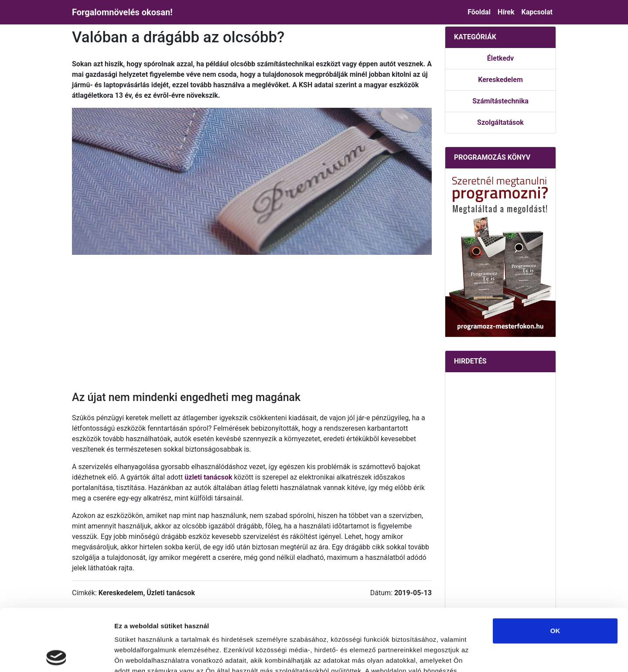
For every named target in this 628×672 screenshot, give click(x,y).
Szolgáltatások (500, 122)
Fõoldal (479, 12)
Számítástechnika (500, 101)
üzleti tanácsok (208, 477)
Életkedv (500, 58)
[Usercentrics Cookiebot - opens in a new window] (56, 655)
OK (555, 569)
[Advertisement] (252, 323)
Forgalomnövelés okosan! (122, 12)
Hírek (506, 12)
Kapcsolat (537, 12)
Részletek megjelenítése (496, 655)
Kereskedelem (500, 80)
